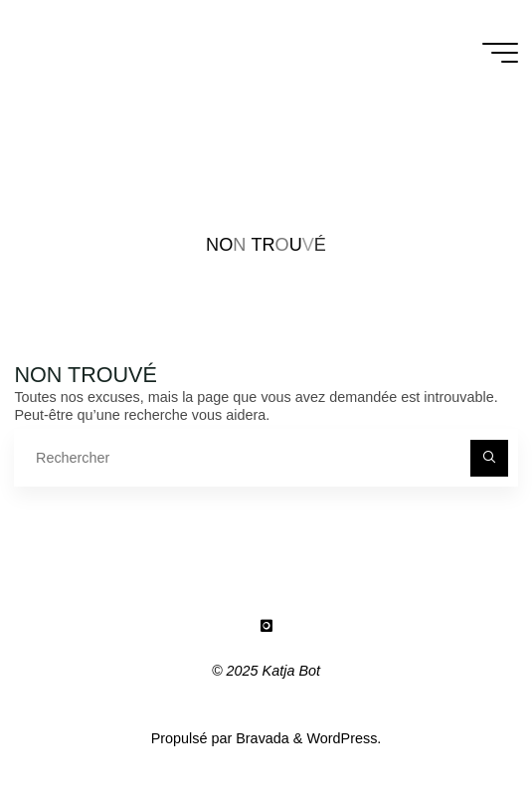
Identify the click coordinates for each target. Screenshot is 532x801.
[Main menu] (500, 53)
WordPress (342, 738)
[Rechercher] (489, 458)
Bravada (261, 738)
